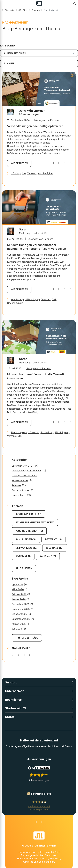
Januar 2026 (19, 599)
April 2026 (17, 585)
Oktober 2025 (19, 614)
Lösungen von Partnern (47, 120)
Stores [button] (10, 717)
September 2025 (21, 619)
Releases (16, 485)
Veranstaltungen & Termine (26, 471)
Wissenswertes (20, 480)
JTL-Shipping (18, 173)
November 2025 (21, 609)
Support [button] (11, 682)
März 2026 (18, 589)
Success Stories (20, 490)
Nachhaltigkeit (45, 173)
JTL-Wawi (34, 432)
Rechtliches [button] (13, 700)
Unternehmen (19, 495)
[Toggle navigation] (4, 3)
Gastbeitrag (18, 299)
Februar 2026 (19, 594)
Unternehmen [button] (15, 691)
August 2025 (19, 624)
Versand (32, 173)
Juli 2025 (17, 629)
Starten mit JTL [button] (16, 708)
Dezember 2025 (21, 604)
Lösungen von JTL (22, 466)
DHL (54, 299)
